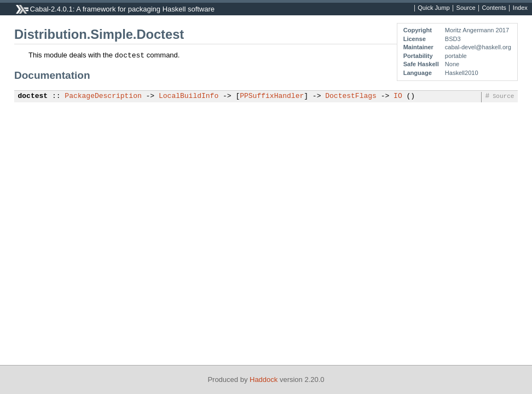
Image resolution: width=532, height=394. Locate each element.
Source (466, 8)
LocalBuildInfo (189, 96)
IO (398, 96)
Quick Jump (433, 8)
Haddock (264, 379)
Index (520, 8)
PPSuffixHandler (272, 96)
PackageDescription (103, 96)
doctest (33, 96)
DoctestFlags (351, 96)
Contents (494, 8)
